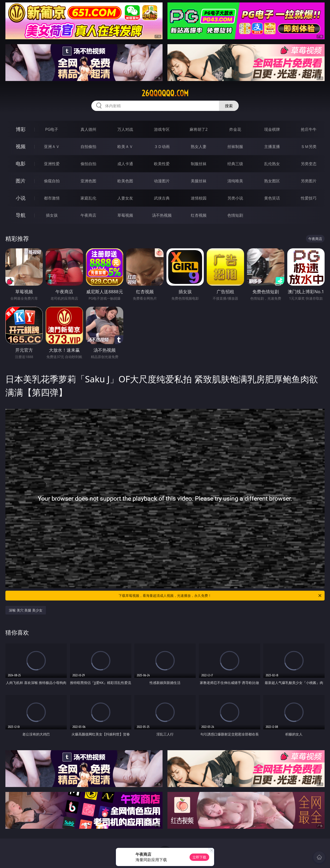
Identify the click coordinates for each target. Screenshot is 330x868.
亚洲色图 (88, 181)
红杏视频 (199, 215)
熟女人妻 (199, 147)
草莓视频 (125, 215)
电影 (21, 164)
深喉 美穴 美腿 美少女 (26, 610)
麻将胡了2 (199, 129)
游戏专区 (162, 129)
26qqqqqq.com (165, 93)
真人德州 (88, 129)
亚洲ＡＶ (52, 147)
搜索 (229, 106)
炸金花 (235, 129)
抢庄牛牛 (309, 129)
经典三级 (235, 164)
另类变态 (309, 164)
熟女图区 (272, 181)
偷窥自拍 (52, 181)
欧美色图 (125, 181)
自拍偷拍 (88, 147)
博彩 (21, 129)
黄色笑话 (272, 198)
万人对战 (125, 129)
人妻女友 (125, 198)
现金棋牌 (272, 129)
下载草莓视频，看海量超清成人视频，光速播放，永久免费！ (220, 596)
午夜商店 (88, 215)
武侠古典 (162, 198)
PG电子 (52, 129)
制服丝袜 (199, 164)
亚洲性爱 (52, 164)
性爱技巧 (309, 198)
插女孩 (52, 215)
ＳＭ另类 (309, 147)
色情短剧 (235, 215)
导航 (21, 215)
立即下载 (199, 857)
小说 (21, 198)
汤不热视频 (162, 215)
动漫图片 (162, 181)
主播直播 (272, 147)
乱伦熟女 (272, 164)
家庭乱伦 (88, 198)
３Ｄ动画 (162, 147)
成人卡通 (125, 164)
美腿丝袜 (199, 181)
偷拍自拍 (88, 164)
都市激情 (52, 198)
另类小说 (235, 198)
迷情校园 (199, 198)
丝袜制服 (235, 147)
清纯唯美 (235, 181)
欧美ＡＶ (125, 147)
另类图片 (309, 181)
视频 (21, 146)
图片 (21, 181)
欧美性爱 (162, 164)
